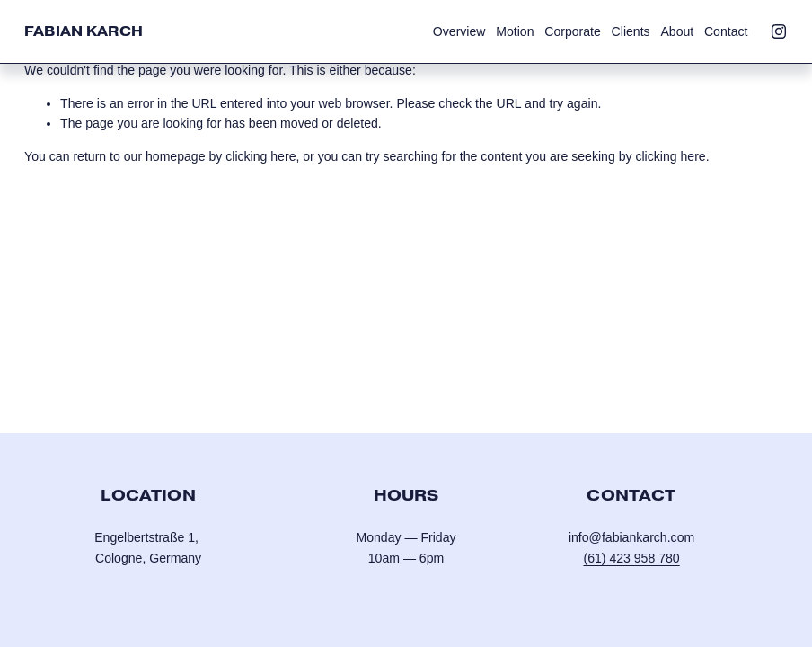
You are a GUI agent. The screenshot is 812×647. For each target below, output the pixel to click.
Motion (515, 31)
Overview (459, 31)
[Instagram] (779, 31)
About (677, 31)
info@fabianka (609, 537)
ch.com (674, 537)
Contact (726, 31)
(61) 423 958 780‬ (631, 558)
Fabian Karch (84, 31)
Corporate (573, 31)
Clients (631, 31)
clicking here (260, 156)
